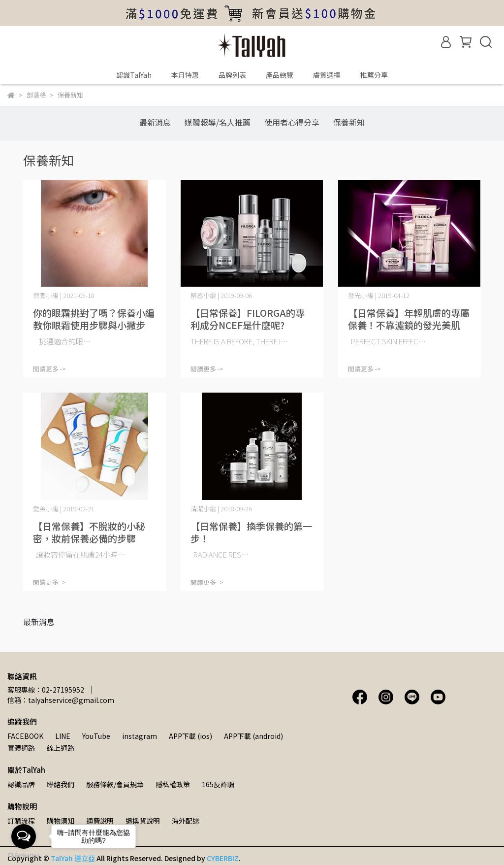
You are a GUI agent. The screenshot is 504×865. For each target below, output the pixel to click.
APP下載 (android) (253, 736)
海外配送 (186, 821)
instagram (140, 736)
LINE (63, 736)
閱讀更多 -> (49, 369)
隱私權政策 (173, 784)
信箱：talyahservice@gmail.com (61, 700)
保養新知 (349, 122)
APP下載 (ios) (190, 736)
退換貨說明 (143, 821)
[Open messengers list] (24, 836)
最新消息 (155, 122)
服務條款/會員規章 (115, 784)
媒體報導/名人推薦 (218, 122)
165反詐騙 (218, 784)
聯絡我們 (61, 784)
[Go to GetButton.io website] (24, 855)
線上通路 (61, 748)
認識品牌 (21, 784)
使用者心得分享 (292, 122)
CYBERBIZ (223, 858)
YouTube (96, 736)
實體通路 (21, 748)
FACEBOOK (25, 736)
